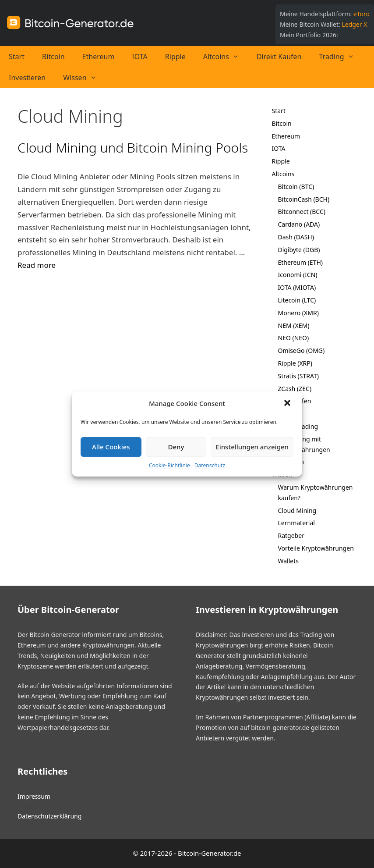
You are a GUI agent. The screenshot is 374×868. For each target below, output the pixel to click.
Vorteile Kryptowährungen (316, 548)
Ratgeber (291, 535)
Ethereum (99, 57)
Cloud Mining (297, 510)
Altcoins (226, 57)
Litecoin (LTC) (297, 300)
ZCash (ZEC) (295, 389)
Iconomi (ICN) (298, 275)
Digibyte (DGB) (299, 250)
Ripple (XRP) (295, 363)
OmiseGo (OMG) (302, 350)
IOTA (139, 57)
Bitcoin (53, 57)
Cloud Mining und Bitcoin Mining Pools (133, 148)
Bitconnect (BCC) (302, 212)
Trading (341, 57)
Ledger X (354, 24)
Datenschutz (210, 465)
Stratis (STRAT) (298, 376)
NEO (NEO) (294, 338)
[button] (288, 404)
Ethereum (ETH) (301, 262)
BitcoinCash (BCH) (304, 199)
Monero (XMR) (298, 313)
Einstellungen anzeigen (252, 447)
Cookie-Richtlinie (169, 465)
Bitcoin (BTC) (296, 187)
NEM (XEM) (294, 325)
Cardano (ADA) (299, 224)
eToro (362, 14)
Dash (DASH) (296, 237)
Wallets (288, 561)
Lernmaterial (296, 523)
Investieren (27, 78)
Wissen (84, 78)
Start (17, 57)
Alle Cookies (111, 447)
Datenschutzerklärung (49, 816)
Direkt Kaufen (279, 57)
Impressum (34, 796)
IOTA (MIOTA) (297, 287)
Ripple (175, 57)
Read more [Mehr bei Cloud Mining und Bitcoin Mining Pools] (37, 265)
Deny (176, 447)
